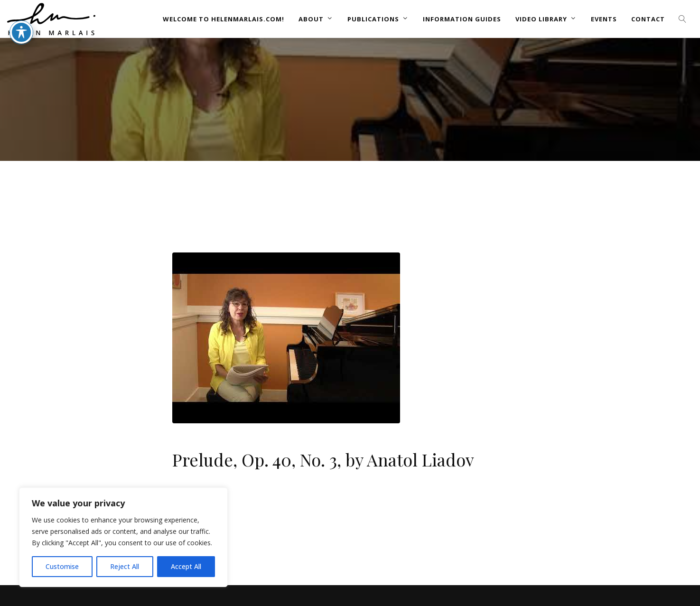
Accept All (186, 566)
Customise (62, 566)
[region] (123, 537)
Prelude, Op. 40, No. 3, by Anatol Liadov (323, 459)
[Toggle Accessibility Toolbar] (21, 14)
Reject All (125, 566)
